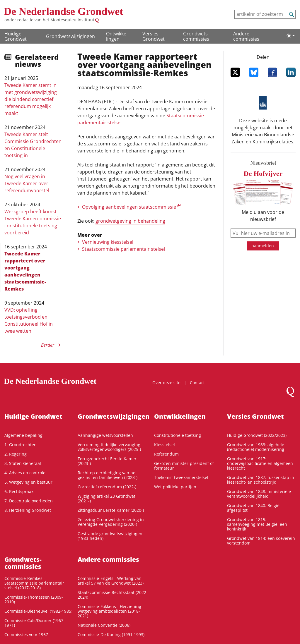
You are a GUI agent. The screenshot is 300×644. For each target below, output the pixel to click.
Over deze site (166, 383)
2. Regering (16, 454)
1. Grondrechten (21, 445)
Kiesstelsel (165, 445)
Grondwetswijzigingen (70, 36)
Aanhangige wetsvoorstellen (105, 435)
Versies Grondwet (154, 36)
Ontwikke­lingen (117, 36)
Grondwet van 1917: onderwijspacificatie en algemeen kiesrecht (260, 463)
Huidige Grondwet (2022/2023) (257, 435)
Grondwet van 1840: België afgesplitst (253, 508)
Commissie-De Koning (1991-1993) (111, 634)
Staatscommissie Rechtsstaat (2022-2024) (113, 595)
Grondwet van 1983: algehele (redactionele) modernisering (256, 447)
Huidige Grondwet (16, 36)
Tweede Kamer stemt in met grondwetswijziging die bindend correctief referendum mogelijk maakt (31, 99)
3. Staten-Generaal (23, 463)
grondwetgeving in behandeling (130, 221)
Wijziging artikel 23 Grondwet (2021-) (106, 498)
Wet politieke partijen (175, 487)
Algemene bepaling (23, 435)
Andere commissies (246, 36)
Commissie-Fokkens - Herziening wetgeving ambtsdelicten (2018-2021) (109, 611)
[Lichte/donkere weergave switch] (291, 36)
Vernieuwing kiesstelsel (108, 242)
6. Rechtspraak (19, 491)
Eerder (48, 345)
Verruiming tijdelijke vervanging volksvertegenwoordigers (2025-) (109, 447)
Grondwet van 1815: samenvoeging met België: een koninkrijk (257, 524)
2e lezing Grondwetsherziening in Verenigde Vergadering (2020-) (111, 522)
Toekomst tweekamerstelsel (181, 477)
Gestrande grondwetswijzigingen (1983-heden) (110, 536)
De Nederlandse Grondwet (63, 11)
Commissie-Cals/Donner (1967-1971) (35, 623)
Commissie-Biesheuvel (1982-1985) (38, 611)
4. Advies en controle (25, 473)
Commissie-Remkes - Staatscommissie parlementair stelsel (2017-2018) (34, 583)
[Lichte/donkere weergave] (291, 36)
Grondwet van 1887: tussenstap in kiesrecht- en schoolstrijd (261, 480)
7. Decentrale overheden (29, 501)
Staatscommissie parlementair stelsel (123, 249)
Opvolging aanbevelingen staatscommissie (129, 207)
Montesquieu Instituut (72, 20)
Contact (197, 383)
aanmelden (263, 246)
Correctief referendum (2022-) (107, 487)
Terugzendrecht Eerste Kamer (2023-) (107, 461)
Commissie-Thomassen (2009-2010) (34, 599)
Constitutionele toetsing (178, 435)
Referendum (166, 454)
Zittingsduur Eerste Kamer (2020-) (111, 510)
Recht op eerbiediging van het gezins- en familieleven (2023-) (108, 475)
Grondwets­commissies (196, 36)
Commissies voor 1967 (26, 634)
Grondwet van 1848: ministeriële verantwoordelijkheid (259, 494)
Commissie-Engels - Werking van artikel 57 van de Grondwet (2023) (111, 581)
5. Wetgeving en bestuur (28, 482)
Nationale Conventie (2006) (104, 625)
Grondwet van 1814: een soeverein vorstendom (261, 541)
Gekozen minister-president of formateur (184, 466)
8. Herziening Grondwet (28, 510)
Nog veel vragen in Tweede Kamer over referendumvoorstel (27, 183)
